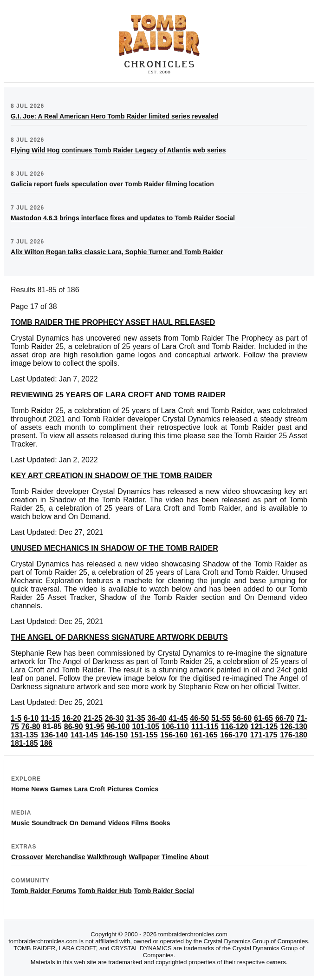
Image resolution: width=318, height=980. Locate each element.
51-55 (221, 718)
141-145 (84, 735)
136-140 (54, 735)
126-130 (294, 727)
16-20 (72, 718)
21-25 (93, 718)
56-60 (242, 718)
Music (20, 823)
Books (160, 823)
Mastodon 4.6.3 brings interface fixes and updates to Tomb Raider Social (123, 218)
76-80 (31, 727)
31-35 (136, 718)
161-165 (204, 735)
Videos (119, 823)
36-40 (157, 718)
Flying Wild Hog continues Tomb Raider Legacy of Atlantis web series (118, 150)
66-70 (285, 718)
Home (20, 789)
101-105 (146, 727)
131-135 (24, 735)
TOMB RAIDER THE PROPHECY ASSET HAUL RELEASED (113, 322)
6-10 (31, 718)
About (199, 857)
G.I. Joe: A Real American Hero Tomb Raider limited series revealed (114, 116)
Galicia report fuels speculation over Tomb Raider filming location (112, 184)
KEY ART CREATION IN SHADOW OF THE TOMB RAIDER (111, 476)
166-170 (234, 735)
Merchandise (65, 857)
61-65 (263, 718)
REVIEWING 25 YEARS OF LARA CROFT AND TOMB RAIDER (118, 395)
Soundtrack (49, 823)
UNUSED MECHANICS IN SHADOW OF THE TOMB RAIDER (114, 548)
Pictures (120, 789)
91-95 (95, 727)
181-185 (24, 743)
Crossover (27, 857)
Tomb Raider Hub (105, 891)
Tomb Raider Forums (44, 891)
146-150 (114, 735)
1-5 (16, 718)
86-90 (74, 727)
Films (140, 823)
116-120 (235, 727)
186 (46, 743)
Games (61, 789)
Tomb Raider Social (164, 891)
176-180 (294, 735)
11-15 (50, 718)
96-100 (118, 727)
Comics (147, 789)
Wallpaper (144, 857)
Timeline (175, 857)
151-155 (144, 735)
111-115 (205, 727)
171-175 (264, 735)
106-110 (175, 727)
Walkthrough (107, 857)
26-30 (114, 718)
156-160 (174, 735)
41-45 (178, 718)
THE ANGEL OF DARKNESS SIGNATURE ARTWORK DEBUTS (119, 637)
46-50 (199, 718)
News (40, 789)
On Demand (88, 823)
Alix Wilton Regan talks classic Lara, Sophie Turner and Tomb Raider (117, 252)
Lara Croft (90, 789)
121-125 (264, 727)
